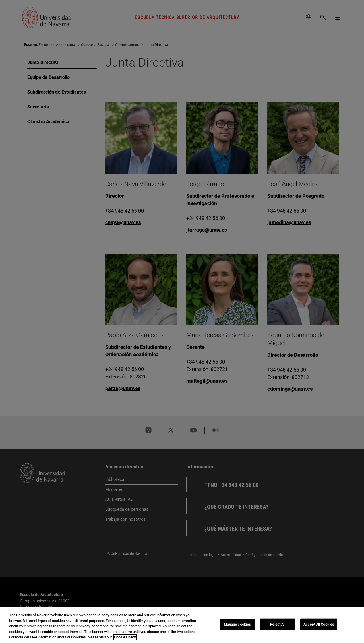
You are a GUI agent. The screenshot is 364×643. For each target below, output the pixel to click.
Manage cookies (237, 624)
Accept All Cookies (319, 624)
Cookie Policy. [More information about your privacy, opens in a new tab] (125, 637)
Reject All (278, 624)
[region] (182, 625)
